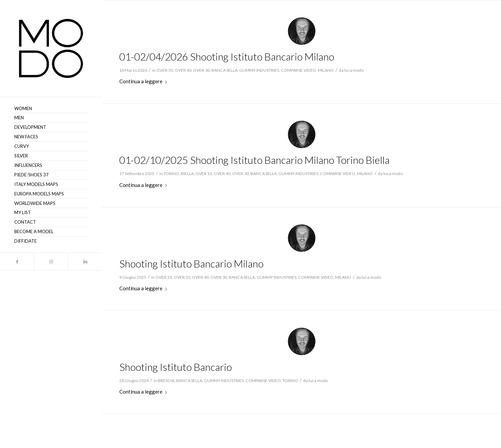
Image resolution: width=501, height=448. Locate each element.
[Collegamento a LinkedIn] (85, 262)
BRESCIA (166, 381)
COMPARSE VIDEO (298, 70)
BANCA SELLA (224, 70)
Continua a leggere (144, 81)
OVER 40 (183, 70)
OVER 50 (165, 70)
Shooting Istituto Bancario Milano (191, 263)
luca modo (354, 70)
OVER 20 (164, 277)
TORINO (171, 174)
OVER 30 (201, 70)
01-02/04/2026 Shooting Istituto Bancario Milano (227, 56)
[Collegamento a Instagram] (51, 262)
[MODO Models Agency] (51, 48)
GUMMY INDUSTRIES (259, 70)
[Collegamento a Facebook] (17, 262)
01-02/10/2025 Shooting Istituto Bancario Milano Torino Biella (254, 160)
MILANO (326, 70)
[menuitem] (51, 109)
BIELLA (187, 174)
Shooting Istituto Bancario (176, 367)
